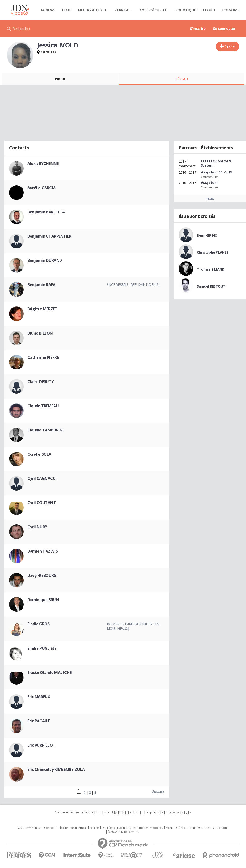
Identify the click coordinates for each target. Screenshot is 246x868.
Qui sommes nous (30, 828)
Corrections (220, 828)
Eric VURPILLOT (41, 745)
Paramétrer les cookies (148, 828)
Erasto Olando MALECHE (49, 673)
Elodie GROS (38, 624)
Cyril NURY (37, 527)
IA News (48, 10)
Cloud (209, 10)
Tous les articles (200, 828)
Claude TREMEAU (43, 406)
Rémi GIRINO (207, 235)
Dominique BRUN (43, 600)
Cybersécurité (153, 10)
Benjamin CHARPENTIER (49, 236)
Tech (66, 10)
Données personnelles (116, 828)
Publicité (62, 828)
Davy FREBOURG (42, 575)
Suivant (157, 792)
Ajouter (230, 46)
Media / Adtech (92, 10)
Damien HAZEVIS (42, 551)
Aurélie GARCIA (41, 188)
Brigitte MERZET (42, 309)
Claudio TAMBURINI (46, 430)
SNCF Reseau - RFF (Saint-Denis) (133, 285)
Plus (210, 199)
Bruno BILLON (40, 333)
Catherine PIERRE (43, 357)
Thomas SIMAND (211, 269)
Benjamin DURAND (45, 260)
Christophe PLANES (213, 252)
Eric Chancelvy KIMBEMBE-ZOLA (56, 769)
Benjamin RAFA (41, 285)
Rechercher (21, 28)
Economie (231, 10)
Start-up (123, 10)
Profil (60, 79)
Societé (94, 828)
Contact (49, 828)
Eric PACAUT (39, 721)
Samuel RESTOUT (211, 286)
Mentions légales (176, 828)
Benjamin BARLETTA (46, 212)
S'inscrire (198, 28)
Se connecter (224, 28)
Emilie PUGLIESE (42, 648)
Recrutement (79, 828)
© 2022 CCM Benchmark (123, 832)
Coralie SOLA (39, 454)
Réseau (182, 79)
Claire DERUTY (41, 382)
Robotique (186, 10)
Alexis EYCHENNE (43, 164)
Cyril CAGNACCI (42, 478)
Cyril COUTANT (42, 503)
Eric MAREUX (39, 697)
